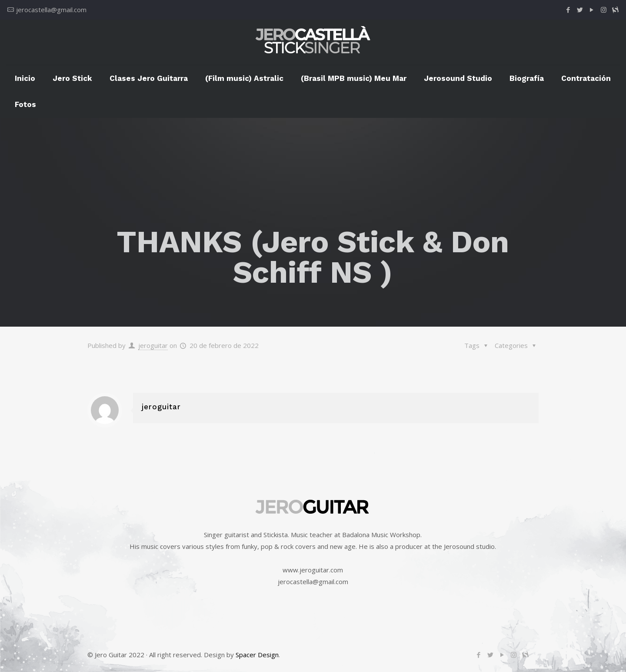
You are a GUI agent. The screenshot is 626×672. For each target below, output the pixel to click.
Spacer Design (257, 655)
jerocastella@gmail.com (51, 10)
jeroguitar (153, 345)
